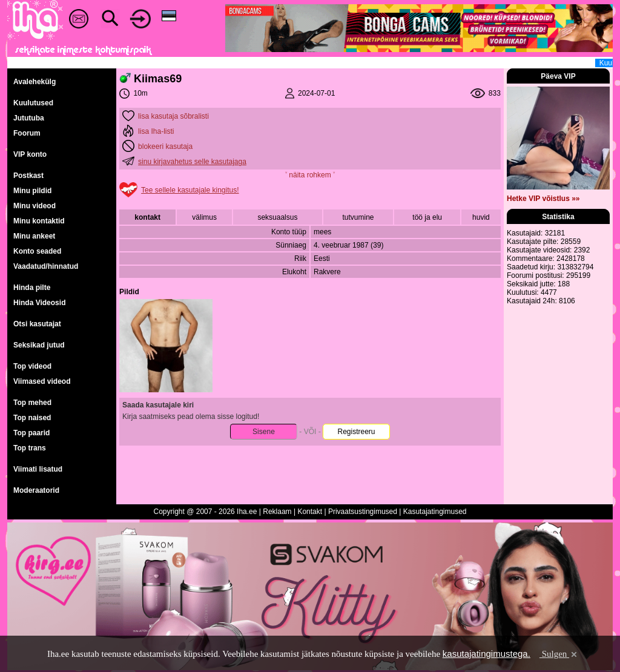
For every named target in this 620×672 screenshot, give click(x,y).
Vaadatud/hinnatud (46, 266)
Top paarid (31, 433)
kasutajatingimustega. (486, 654)
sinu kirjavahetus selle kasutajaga (192, 162)
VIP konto (30, 154)
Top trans (30, 448)
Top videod (32, 366)
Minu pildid (32, 191)
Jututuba (29, 118)
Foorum (27, 133)
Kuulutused (33, 103)
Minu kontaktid (39, 221)
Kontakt (310, 512)
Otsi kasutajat (37, 324)
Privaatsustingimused (363, 512)
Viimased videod (42, 381)
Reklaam (277, 512)
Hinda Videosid (39, 303)
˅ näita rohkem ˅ (310, 175)
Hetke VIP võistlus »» (543, 199)
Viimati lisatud (38, 469)
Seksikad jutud (39, 345)
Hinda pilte (32, 288)
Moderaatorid (36, 490)
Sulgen (559, 654)
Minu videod (35, 206)
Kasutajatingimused (435, 512)
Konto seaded (37, 251)
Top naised (32, 418)
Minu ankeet (34, 236)
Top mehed (32, 403)
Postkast (28, 176)
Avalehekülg (35, 82)
